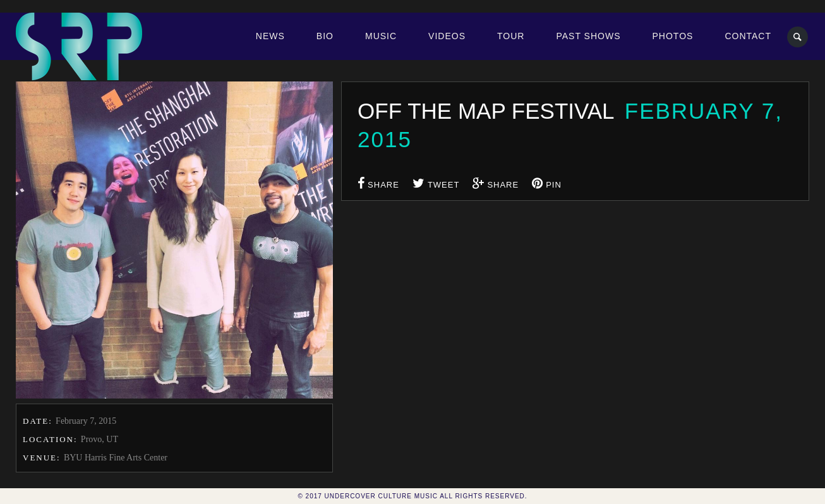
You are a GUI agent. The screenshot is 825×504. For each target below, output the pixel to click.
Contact (748, 36)
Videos (447, 36)
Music (381, 36)
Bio (325, 36)
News (270, 36)
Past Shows (588, 36)
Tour (511, 36)
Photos (673, 36)
